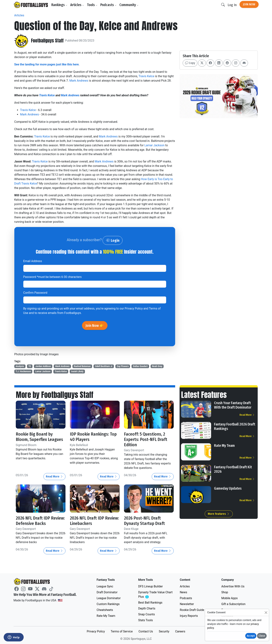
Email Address (33, 261)
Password (53, 277)
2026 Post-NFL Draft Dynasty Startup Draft (144, 521)
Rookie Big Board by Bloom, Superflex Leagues (39, 437)
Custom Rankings (108, 604)
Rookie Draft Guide (192, 610)
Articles (77, 5)
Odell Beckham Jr (104, 366)
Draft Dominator (107, 592)
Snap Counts (146, 614)
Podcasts (108, 5)
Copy (190, 63)
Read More (54, 476)
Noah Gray (157, 366)
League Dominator (109, 598)
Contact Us (146, 631)
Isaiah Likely (77, 371)
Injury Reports (189, 616)
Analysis (20, 366)
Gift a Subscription (233, 604)
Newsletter (187, 604)
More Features (219, 514)
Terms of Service (122, 631)
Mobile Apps (230, 598)
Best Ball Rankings (150, 603)
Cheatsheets (105, 610)
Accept (251, 636)
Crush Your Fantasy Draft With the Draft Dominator (233, 405)
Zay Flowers (123, 366)
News (183, 592)
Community (129, 5)
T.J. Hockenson (23, 371)
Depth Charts (147, 608)
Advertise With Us (233, 586)
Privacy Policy (134, 308)
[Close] (266, 612)
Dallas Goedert (140, 366)
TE (30, 366)
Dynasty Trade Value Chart (155, 595)
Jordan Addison (43, 366)
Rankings (59, 5)
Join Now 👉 (95, 325)
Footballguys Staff (47, 41)
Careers (180, 631)
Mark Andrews (79, 81)
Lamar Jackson (154, 145)
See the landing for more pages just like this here (47, 64)
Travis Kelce (146, 76)
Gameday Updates (228, 488)
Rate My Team (224, 446)
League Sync (105, 586)
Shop (225, 592)
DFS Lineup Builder (150, 586)
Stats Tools (145, 620)
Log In (232, 5)
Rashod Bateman (82, 366)
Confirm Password (35, 293)
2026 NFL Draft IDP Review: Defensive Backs (40, 521)
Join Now (249, 4)
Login (113, 240)
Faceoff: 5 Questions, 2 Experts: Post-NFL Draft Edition (146, 439)
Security (164, 631)
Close (262, 636)
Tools (92, 5)
